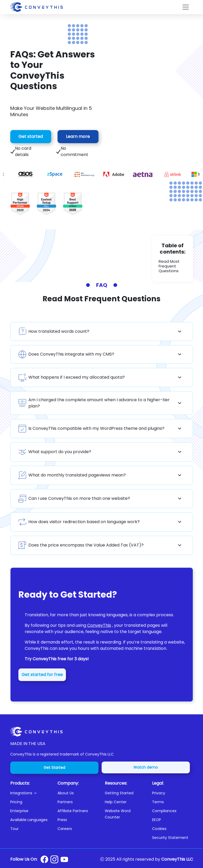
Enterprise (19, 811)
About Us (66, 793)
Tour (14, 829)
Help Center (116, 802)
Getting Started (119, 793)
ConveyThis (99, 625)
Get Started (54, 768)
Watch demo (146, 767)
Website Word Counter (118, 814)
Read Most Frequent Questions (169, 266)
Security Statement (170, 838)
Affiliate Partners (73, 811)
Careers (65, 829)
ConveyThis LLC (177, 859)
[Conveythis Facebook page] (44, 859)
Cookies (159, 829)
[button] (31, 793)
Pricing (16, 802)
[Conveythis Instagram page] (54, 859)
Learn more (78, 136)
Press (62, 820)
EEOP (157, 820)
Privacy (159, 793)
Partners (65, 802)
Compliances (164, 811)
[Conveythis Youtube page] (64, 859)
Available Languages (29, 820)
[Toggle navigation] (186, 7)
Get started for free (42, 675)
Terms (158, 802)
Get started (31, 136)
